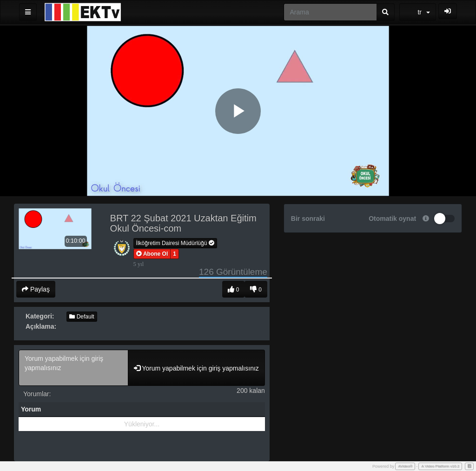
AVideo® (405, 466)
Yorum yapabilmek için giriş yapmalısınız (73, 368)
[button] (152, 254)
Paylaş (36, 289)
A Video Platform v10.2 (440, 466)
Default (82, 317)
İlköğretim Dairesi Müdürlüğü (175, 243)
